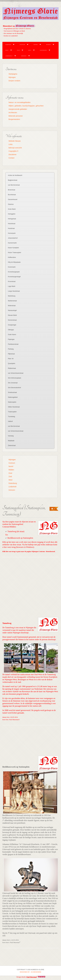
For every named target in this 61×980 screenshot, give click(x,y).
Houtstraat (11, 228)
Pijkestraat (11, 354)
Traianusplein (12, 412)
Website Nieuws (15, 141)
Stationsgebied (13, 397)
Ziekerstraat (12, 445)
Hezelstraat (12, 224)
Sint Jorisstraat (13, 383)
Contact (11, 158)
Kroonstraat (12, 281)
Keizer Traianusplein (15, 253)
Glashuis (11, 204)
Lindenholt (9, 56)
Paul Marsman (32, 977)
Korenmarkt (12, 267)
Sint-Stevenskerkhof (14, 388)
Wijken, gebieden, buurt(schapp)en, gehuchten (26, 106)
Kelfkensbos (12, 257)
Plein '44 (11, 359)
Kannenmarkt (12, 243)
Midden (48, 44)
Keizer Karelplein (13, 248)
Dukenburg (43, 50)
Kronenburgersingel (14, 277)
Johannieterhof (13, 238)
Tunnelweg (11, 417)
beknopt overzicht (15, 148)
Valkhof (10, 421)
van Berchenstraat (14, 185)
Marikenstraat (12, 301)
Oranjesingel (12, 325)
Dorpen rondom (14, 81)
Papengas (11, 339)
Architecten (13, 113)
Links (11, 144)
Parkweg (11, 349)
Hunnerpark (12, 233)
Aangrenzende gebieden (18, 109)
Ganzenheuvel (13, 199)
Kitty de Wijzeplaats (14, 262)
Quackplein (12, 363)
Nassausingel (12, 310)
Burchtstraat (12, 195)
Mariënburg (12, 296)
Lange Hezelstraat (14, 291)
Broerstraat (12, 190)
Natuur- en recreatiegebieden (20, 102)
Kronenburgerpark (14, 272)
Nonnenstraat (12, 320)
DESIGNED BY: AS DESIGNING (30, 972)
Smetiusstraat (12, 392)
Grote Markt (12, 209)
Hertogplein (12, 214)
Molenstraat (12, 306)
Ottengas (11, 330)
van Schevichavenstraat (16, 373)
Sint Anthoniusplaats (15, 378)
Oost (7, 50)
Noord (36, 44)
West (30, 50)
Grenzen (24, 56)
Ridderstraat (12, 368)
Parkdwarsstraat (13, 344)
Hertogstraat (12, 219)
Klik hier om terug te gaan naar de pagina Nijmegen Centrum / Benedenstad (29, 551)
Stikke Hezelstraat (14, 407)
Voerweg (11, 436)
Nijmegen (8, 44)
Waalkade (11, 441)
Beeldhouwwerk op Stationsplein (20, 538)
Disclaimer (12, 154)
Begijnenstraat (13, 180)
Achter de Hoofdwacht (15, 175)
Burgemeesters (14, 119)
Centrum (22, 44)
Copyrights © (13, 151)
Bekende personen (16, 116)
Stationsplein (12, 402)
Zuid (18, 50)
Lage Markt (12, 286)
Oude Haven (12, 335)
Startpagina (13, 74)
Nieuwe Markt (12, 315)
